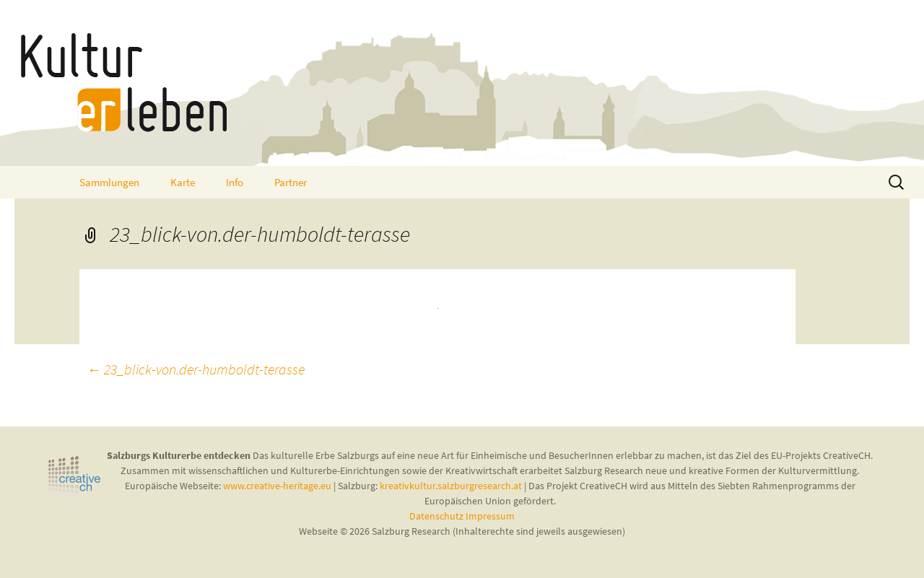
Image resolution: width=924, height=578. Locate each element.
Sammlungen (109, 182)
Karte (183, 182)
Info (235, 182)
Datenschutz (437, 516)
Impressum (490, 516)
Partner (291, 182)
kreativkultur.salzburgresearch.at (451, 486)
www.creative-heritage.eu (277, 486)
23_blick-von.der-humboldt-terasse (196, 369)
